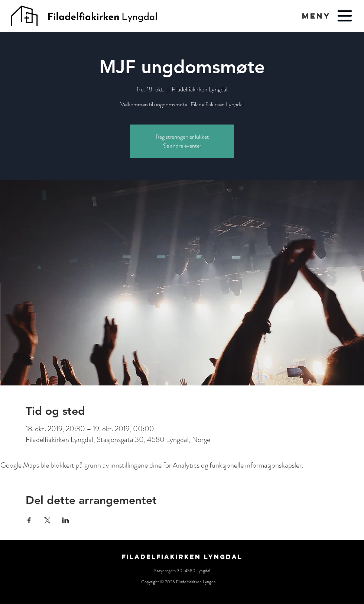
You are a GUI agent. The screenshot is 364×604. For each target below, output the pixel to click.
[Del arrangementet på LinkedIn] (66, 520)
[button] (316, 16)
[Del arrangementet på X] (47, 520)
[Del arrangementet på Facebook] (29, 520)
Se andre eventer (182, 146)
